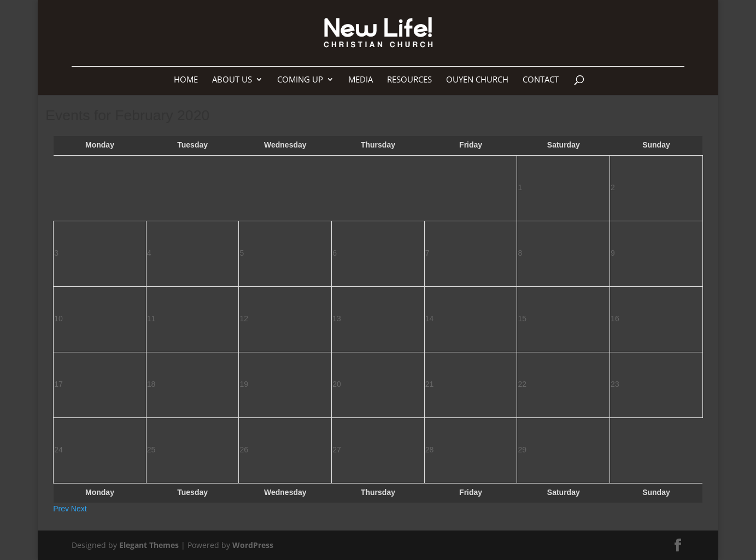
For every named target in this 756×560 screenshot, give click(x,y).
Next (79, 509)
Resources (409, 80)
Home (186, 80)
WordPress (253, 545)
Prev (61, 509)
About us (232, 80)
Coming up (300, 80)
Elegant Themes (149, 545)
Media (361, 80)
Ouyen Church (477, 80)
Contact (541, 80)
